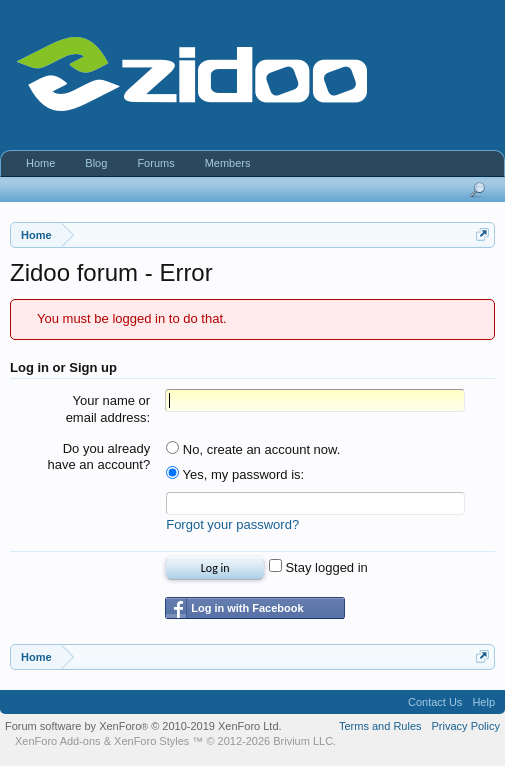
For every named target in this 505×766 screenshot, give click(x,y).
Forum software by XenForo (143, 726)
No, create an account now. (253, 449)
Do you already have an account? (99, 457)
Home (40, 163)
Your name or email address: (108, 409)
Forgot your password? (232, 524)
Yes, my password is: (235, 474)
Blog (96, 163)
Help (483, 702)
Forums (155, 163)
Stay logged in (318, 567)
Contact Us (435, 702)
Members (228, 163)
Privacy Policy (466, 726)
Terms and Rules (380, 726)
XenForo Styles (151, 741)
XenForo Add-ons (58, 741)
